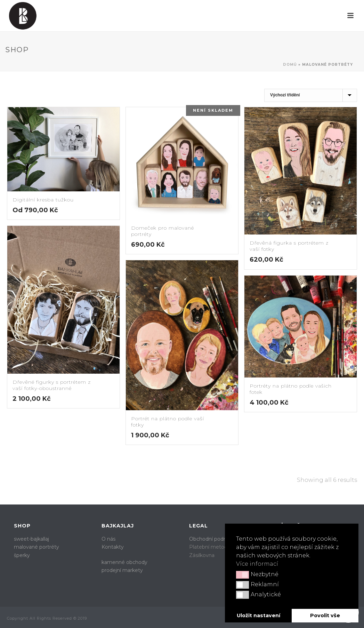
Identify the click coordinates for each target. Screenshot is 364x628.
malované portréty (37, 547)
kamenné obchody (124, 562)
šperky (22, 555)
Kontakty (113, 547)
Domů (290, 65)
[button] (242, 575)
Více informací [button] (257, 564)
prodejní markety (122, 570)
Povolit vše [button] (325, 615)
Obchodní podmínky (214, 539)
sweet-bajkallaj (31, 539)
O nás (108, 539)
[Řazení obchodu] (311, 95)
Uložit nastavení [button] (258, 615)
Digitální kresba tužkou (43, 200)
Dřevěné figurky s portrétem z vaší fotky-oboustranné (52, 385)
